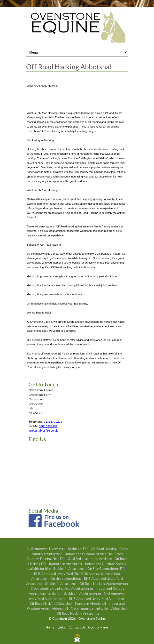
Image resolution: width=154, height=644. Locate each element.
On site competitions (66, 579)
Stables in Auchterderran (83, 594)
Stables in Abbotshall (91, 604)
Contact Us (77, 627)
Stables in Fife (78, 549)
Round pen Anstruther (66, 564)
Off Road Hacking (104, 549)
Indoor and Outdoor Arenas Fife (89, 554)
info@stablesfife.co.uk (43, 431)
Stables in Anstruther (69, 569)
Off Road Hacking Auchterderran (104, 584)
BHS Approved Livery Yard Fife (57, 574)
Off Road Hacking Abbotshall (51, 604)
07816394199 (48, 426)
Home (50, 627)
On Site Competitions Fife (107, 569)
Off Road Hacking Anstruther (78, 613)
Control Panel (98, 627)
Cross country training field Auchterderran (62, 588)
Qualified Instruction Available (90, 559)
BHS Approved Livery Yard (46, 549)
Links (61, 627)
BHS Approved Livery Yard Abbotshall (97, 599)
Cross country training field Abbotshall (99, 609)
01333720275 (53, 422)
